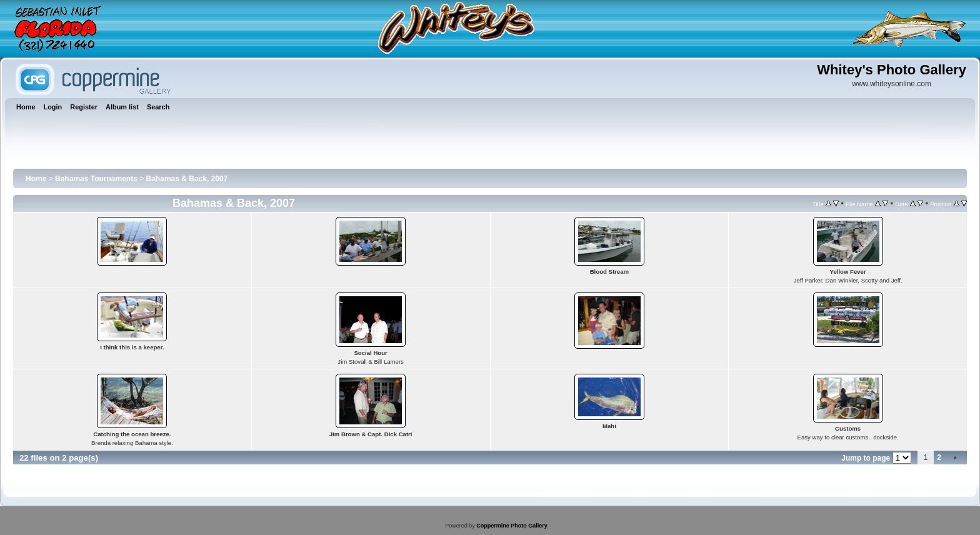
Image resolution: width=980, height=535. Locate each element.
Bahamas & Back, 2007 (187, 179)
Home (36, 179)
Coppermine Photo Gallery (512, 526)
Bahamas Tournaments (96, 179)
